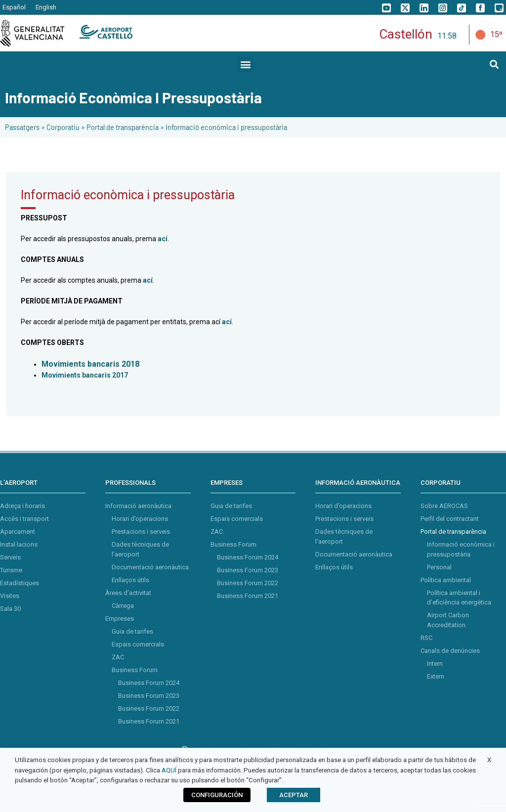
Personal (439, 567)
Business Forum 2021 (149, 721)
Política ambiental (446, 580)
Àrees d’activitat (128, 593)
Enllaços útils (130, 580)
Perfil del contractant (450, 519)
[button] (245, 64)
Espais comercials (138, 644)
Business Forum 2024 (149, 683)
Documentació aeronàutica (150, 567)
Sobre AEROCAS (444, 506)
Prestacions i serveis (141, 532)
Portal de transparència (123, 127)
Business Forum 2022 (149, 708)
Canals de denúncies (450, 651)
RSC (426, 638)
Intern (435, 663)
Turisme (11, 570)
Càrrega (123, 606)
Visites (10, 596)
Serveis (10, 557)
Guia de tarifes (132, 631)
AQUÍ (169, 770)
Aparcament (18, 532)
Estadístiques (20, 583)
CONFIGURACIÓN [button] (217, 795)
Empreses (120, 619)
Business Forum (135, 670)
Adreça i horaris (22, 506)
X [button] (489, 760)
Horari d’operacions (140, 519)
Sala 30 (10, 609)
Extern (436, 676)
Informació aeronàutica (138, 506)
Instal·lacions (19, 544)
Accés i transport (24, 519)
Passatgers (22, 127)
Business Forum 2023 (149, 696)
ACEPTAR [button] (294, 795)
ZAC (118, 657)
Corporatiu (63, 127)
